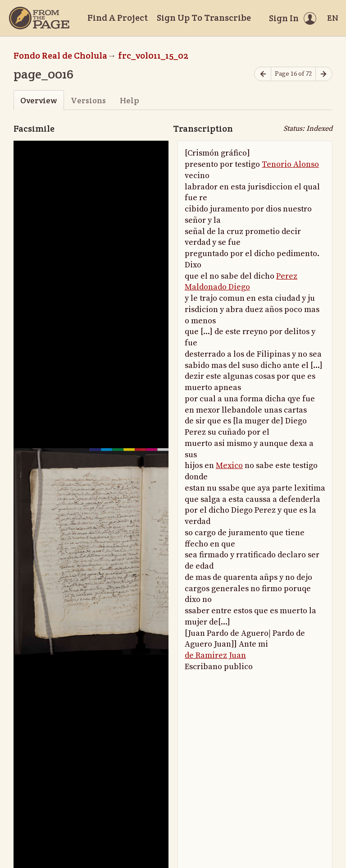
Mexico (229, 466)
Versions (88, 100)
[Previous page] (263, 74)
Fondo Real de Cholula (60, 55)
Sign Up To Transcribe (204, 18)
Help (130, 100)
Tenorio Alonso (290, 164)
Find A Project (118, 18)
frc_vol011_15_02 (153, 55)
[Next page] (324, 74)
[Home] (39, 18)
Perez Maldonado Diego (241, 282)
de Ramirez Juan (215, 655)
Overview (39, 100)
